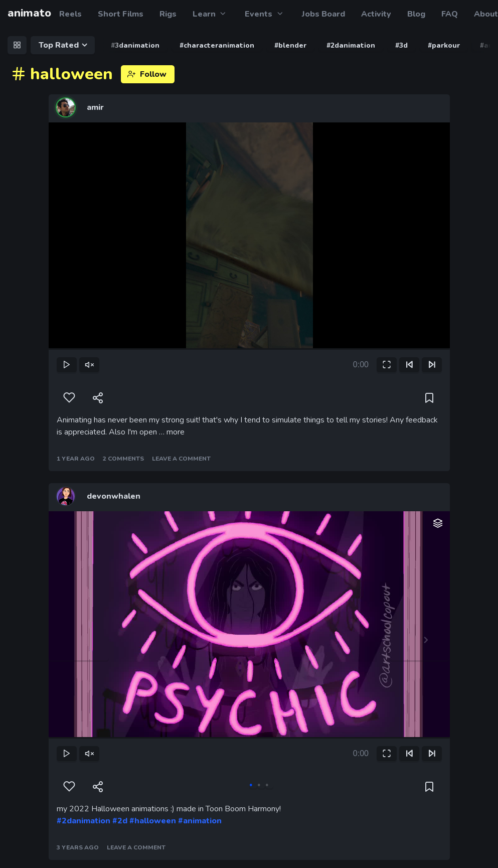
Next (420, 640)
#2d (120, 821)
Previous (79, 640)
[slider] (249, 349)
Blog (416, 14)
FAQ (450, 14)
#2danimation (84, 821)
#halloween (153, 821)
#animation (200, 821)
